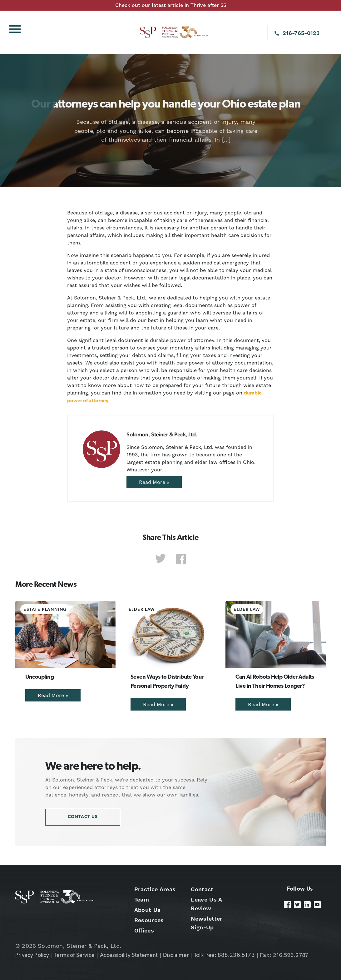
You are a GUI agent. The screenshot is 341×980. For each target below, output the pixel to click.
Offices (144, 930)
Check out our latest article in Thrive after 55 (171, 5)
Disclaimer (176, 955)
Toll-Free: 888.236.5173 (224, 955)
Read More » (154, 482)
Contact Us (83, 817)
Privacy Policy (32, 955)
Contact (202, 889)
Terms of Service (74, 955)
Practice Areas (155, 889)
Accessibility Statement (129, 955)
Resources (149, 920)
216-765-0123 (301, 33)
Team (142, 900)
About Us (148, 910)
